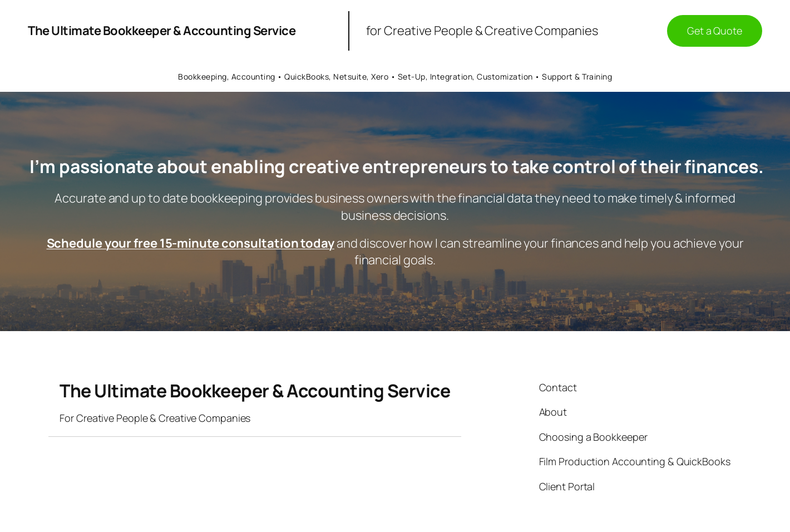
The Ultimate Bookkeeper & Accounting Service (162, 31)
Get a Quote (715, 31)
